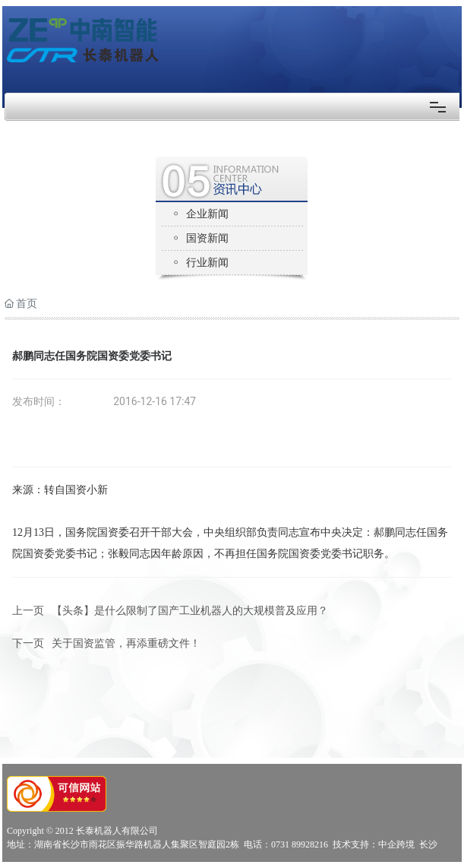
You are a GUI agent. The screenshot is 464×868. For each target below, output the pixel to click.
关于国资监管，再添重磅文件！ (126, 643)
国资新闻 (207, 238)
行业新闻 (207, 263)
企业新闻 (207, 214)
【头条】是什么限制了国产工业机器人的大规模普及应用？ (190, 611)
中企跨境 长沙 (408, 844)
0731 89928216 (300, 844)
